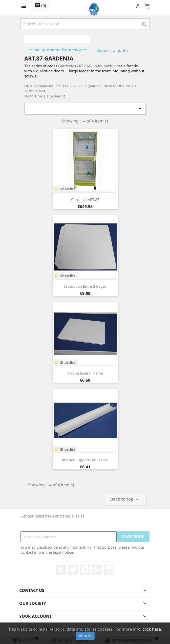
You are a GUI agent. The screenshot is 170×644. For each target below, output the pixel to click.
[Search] (85, 24)
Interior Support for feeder (85, 460)
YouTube (85, 570)
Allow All (85, 636)
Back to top (125, 500)
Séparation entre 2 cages (85, 286)
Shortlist (68, 189)
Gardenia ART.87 (85, 200)
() (40, 6)
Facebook (61, 570)
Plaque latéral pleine (85, 373)
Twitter (73, 570)
